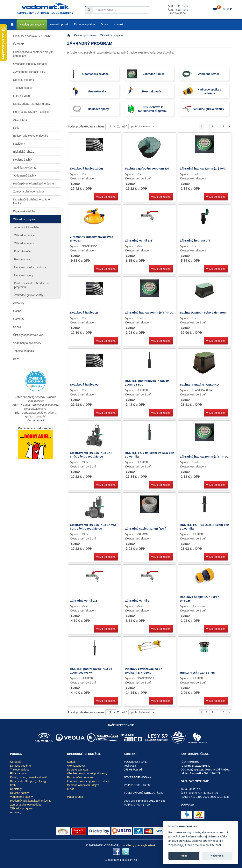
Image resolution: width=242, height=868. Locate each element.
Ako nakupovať (59, 24)
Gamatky (19, 319)
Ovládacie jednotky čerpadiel (31, 64)
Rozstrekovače (23, 259)
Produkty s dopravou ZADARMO (33, 36)
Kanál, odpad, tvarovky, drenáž (32, 104)
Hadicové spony (24, 275)
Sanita (17, 327)
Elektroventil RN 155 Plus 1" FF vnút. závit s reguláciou (92, 455)
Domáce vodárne (24, 80)
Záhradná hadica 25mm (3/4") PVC (204, 456)
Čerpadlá (19, 44)
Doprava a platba (85, 24)
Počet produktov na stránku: (87, 127)
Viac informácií (36, 420)
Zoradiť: (123, 127)
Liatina (17, 311)
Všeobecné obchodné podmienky (87, 773)
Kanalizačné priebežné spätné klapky (32, 201)
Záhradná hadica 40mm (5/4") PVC (149, 312)
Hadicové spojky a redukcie (31, 267)
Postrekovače (22, 251)
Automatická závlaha (27, 227)
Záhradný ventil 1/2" (84, 600)
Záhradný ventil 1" (138, 600)
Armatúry (19, 303)
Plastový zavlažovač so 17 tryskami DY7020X (144, 671)
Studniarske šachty (25, 168)
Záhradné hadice (24, 235)
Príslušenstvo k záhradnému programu (31, 285)
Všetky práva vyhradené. (141, 845)
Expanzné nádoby (24, 211)
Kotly (16, 128)
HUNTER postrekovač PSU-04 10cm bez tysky (91, 671)
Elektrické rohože (24, 152)
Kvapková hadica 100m (86, 168)
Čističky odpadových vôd (28, 335)
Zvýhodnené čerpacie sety (29, 72)
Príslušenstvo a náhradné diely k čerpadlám (33, 54)
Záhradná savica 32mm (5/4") (146, 528)
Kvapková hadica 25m (86, 312)
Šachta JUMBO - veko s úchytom (203, 312)
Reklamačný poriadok (80, 777)
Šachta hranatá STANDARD (199, 384)
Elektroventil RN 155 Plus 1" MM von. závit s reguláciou (93, 527)
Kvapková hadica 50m (86, 384)
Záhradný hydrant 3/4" (196, 240)
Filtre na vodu (21, 96)
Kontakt (118, 24)
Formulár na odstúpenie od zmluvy (88, 781)
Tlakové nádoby (23, 88)
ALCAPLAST (21, 120)
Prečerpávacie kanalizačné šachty (34, 184)
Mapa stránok (75, 797)
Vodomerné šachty (25, 176)
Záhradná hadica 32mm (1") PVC (203, 168)
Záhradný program (24, 219)
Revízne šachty (23, 160)
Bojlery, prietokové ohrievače (31, 136)
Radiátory (19, 144)
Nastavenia (217, 856)
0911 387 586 (180, 10)
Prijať (184, 856)
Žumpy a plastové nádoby (29, 192)
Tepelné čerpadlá (24, 351)
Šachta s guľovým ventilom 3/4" (148, 168)
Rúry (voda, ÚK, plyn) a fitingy (31, 112)
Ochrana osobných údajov (83, 785)
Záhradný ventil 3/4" (139, 240)
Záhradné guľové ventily (29, 295)
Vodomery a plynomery (27, 343)
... (218, 127)
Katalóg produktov (32, 25)
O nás (104, 24)
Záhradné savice (24, 243)
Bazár (17, 359)
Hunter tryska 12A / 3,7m (197, 673)
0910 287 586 (180, 6)
